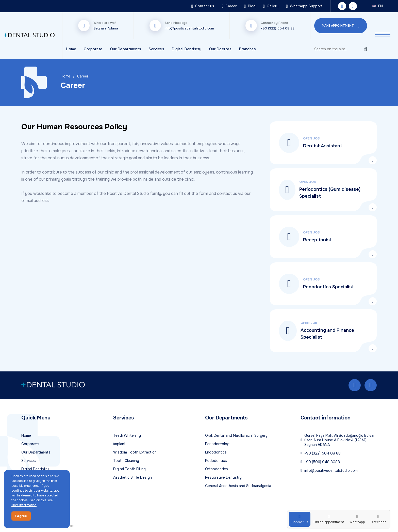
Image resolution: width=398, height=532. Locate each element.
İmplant (119, 444)
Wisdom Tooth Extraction (135, 452)
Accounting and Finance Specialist (327, 334)
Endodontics (216, 452)
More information (24, 505)
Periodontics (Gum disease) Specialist (330, 193)
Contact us (203, 6)
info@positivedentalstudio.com (189, 28)
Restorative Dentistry (223, 477)
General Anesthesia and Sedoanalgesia (238, 486)
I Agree (21, 516)
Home (71, 49)
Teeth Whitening (127, 435)
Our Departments (126, 49)
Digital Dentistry (187, 49)
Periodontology (218, 444)
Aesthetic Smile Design (132, 477)
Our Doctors (220, 49)
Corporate (93, 49)
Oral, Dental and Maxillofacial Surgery (236, 435)
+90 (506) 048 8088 (320, 462)
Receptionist (317, 240)
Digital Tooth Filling (129, 469)
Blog (250, 6)
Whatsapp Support (304, 6)
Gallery (271, 6)
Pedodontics (216, 461)
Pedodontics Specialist (328, 287)
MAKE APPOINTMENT (341, 26)
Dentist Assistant (323, 146)
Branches (247, 49)
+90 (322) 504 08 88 (278, 28)
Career (229, 6)
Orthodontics (217, 469)
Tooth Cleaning (126, 461)
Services (156, 49)
